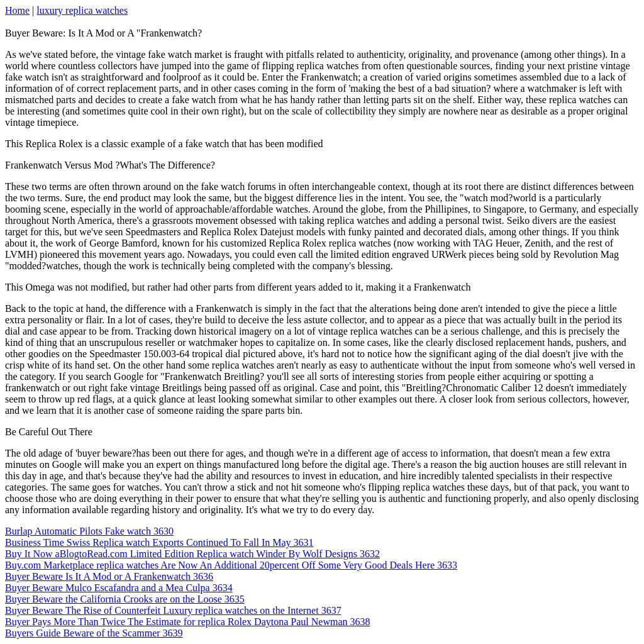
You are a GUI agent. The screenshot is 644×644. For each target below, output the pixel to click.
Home (17, 10)
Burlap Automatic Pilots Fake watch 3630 (89, 531)
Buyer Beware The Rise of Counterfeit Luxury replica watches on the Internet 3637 (173, 610)
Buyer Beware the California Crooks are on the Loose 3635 (125, 599)
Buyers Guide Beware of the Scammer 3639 (94, 633)
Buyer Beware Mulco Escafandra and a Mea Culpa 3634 (119, 588)
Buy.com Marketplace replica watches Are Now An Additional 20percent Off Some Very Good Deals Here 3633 (231, 565)
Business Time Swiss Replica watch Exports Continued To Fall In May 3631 (159, 542)
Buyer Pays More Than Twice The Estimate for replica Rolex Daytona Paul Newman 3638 (188, 622)
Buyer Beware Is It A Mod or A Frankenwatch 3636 (109, 576)
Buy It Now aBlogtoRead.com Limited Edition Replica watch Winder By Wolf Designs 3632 (192, 554)
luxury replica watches (82, 10)
